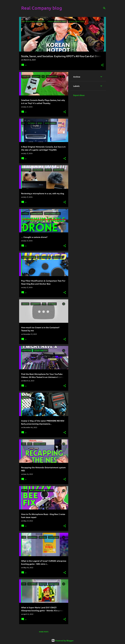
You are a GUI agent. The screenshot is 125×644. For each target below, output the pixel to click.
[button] (102, 65)
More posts (44, 632)
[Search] (104, 8)
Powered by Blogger (63, 640)
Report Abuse (79, 95)
